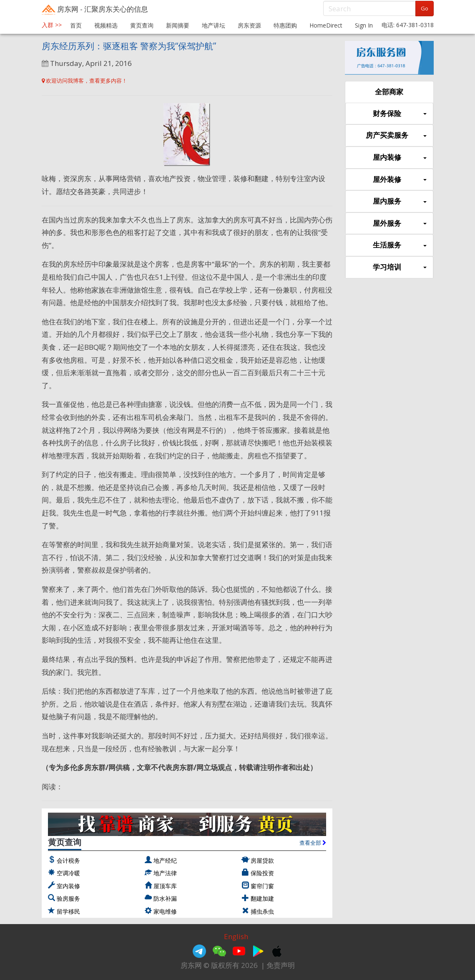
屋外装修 (400, 180)
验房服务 (68, 898)
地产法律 (165, 873)
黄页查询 (142, 25)
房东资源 (249, 25)
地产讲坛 (214, 25)
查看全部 (313, 843)
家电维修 (165, 911)
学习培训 (400, 267)
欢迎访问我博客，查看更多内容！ (84, 81)
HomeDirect (326, 25)
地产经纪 (165, 860)
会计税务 (68, 860)
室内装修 (68, 886)
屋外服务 (400, 224)
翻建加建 (262, 898)
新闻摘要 (178, 25)
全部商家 (389, 92)
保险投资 (262, 873)
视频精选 (106, 25)
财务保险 (400, 114)
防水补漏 (165, 898)
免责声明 (281, 965)
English (236, 936)
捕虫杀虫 (262, 911)
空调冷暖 (68, 873)
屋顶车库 (165, 886)
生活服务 (400, 245)
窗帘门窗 (262, 886)
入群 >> (52, 25)
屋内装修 (400, 158)
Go (425, 8)
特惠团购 (285, 25)
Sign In (364, 25)
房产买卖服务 (396, 135)
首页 (76, 25)
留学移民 (68, 911)
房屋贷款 (262, 860)
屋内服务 (400, 201)
